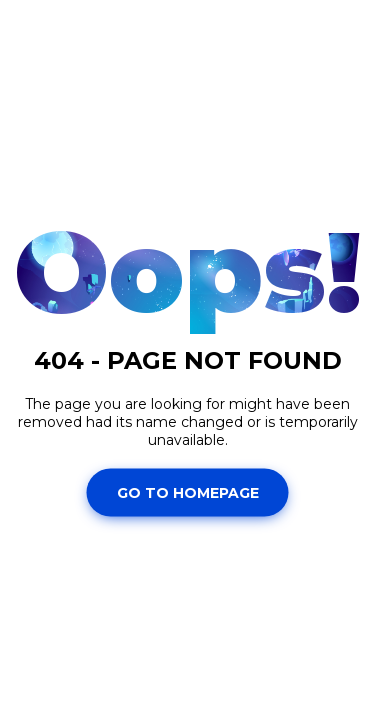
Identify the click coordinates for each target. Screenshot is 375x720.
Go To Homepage (188, 492)
